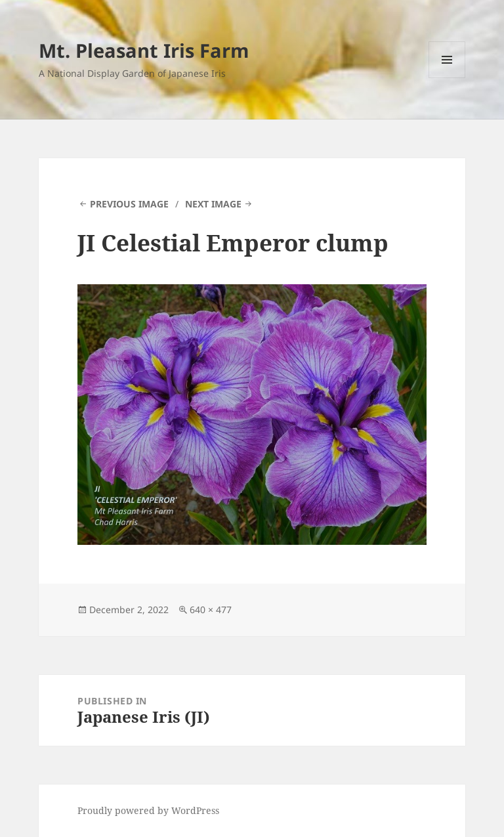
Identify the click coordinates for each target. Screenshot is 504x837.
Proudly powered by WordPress (148, 810)
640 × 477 (211, 610)
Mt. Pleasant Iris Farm (144, 50)
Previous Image (129, 204)
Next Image (213, 204)
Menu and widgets (447, 78)
